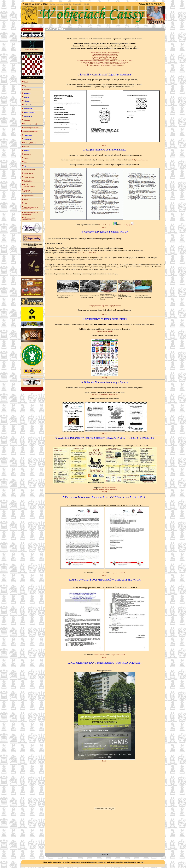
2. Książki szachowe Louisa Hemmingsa (105, 54)
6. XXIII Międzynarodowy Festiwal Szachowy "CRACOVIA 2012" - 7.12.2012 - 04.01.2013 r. (105, 61)
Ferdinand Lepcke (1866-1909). (87, 253)
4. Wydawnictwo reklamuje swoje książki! (105, 57)
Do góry (105, 145)
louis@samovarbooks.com (140, 160)
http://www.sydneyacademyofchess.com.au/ (105, 394)
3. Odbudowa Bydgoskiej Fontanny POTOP (105, 56)
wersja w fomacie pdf (110, 488)
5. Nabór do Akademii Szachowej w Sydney (105, 59)
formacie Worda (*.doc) (108, 225)
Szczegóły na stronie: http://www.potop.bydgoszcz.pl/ (105, 306)
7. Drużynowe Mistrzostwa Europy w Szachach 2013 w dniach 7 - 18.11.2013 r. (105, 62)
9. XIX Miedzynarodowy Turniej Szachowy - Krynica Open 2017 (105, 65)
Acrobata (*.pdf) (127, 225)
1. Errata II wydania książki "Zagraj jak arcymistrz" (105, 53)
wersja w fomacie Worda (118, 573)
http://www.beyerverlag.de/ (105, 331)
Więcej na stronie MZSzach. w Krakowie (105, 490)
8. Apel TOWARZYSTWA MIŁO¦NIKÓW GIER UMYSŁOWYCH (105, 64)
